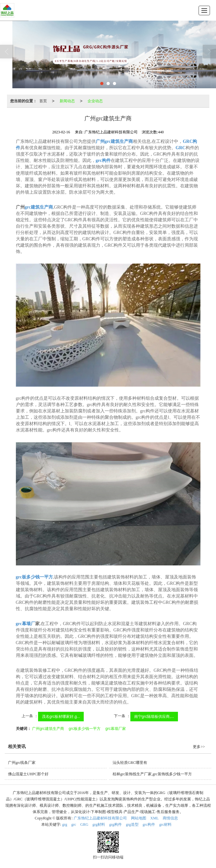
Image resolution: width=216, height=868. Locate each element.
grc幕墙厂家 (116, 729)
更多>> (199, 747)
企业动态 (95, 101)
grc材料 (165, 825)
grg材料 (99, 825)
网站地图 (139, 818)
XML (155, 818)
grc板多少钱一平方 (85, 729)
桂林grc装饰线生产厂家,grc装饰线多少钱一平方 (152, 774)
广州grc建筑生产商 (48, 729)
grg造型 (132, 825)
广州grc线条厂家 (22, 763)
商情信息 (170, 818)
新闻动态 (67, 101)
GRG (84, 825)
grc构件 (149, 825)
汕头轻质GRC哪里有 (130, 763)
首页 (43, 101)
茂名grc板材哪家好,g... (61, 717)
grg (65, 825)
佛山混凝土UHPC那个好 (28, 774)
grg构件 (115, 825)
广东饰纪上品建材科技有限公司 (100, 818)
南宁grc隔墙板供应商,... (154, 717)
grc (74, 825)
